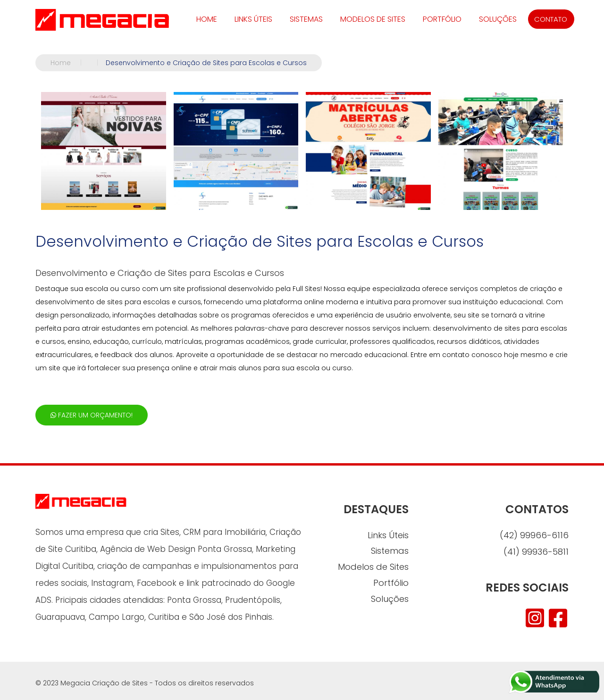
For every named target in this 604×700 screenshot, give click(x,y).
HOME (207, 19)
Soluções (498, 19)
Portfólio (442, 19)
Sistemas (306, 19)
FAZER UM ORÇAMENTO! (92, 415)
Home (70, 63)
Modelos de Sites (373, 19)
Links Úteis (253, 19)
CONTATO (551, 19)
